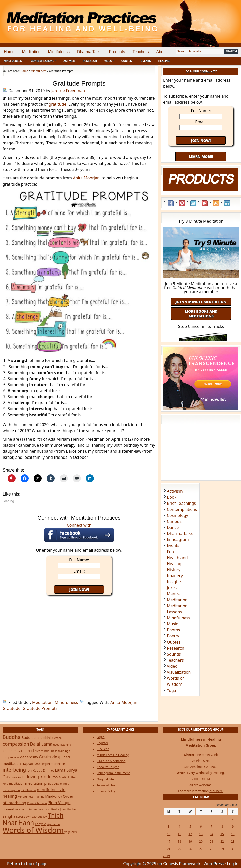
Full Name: (79, 560)
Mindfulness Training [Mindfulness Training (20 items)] (31, 796)
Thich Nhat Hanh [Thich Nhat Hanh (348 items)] (33, 819)
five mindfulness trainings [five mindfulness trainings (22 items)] (53, 751)
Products (117, 52)
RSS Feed (216, 203)
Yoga (172, 690)
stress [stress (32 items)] (21, 816)
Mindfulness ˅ (14, 61)
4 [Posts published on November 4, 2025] (179, 826)
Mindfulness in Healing (113, 755)
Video (172, 666)
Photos (173, 630)
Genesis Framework (182, 864)
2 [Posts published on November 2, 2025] (233, 819)
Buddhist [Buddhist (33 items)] (46, 738)
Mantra (174, 594)
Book (172, 497)
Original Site (105, 779)
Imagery (175, 576)
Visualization (179, 672)
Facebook (171, 203)
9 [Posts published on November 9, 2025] (233, 826)
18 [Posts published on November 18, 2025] (179, 841)
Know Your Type (108, 767)
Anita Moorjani (87, 178)
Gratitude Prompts (40, 708)
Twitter (193, 203)
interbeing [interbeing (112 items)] (14, 770)
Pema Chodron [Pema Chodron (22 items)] (37, 803)
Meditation (31, 52)
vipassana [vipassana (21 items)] (53, 824)
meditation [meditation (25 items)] (17, 783)
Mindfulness (59, 52)
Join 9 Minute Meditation (201, 302)
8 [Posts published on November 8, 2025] (222, 826)
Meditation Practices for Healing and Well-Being (58, 17)
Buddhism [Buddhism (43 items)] (30, 737)
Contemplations (182, 509)
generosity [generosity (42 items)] (29, 757)
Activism (69, 61)
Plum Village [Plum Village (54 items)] (59, 803)
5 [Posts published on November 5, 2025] (190, 826)
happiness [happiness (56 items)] (31, 763)
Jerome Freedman (68, 91)
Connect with (79, 532)
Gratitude (11, 708)
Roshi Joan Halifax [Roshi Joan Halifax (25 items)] (64, 809)
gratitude (57, 104)
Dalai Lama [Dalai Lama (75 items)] (41, 744)
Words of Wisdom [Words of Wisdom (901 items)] (33, 830)
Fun (170, 552)
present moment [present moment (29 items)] (15, 809)
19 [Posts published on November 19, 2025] (190, 841)
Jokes (172, 588)
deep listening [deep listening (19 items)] (62, 745)
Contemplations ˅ (43, 61)
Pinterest (182, 203)
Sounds (174, 654)
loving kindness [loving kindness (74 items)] (43, 777)
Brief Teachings (181, 503)
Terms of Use (106, 785)
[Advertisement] (220, 18)
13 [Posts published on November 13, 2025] (201, 834)
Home (9, 52)
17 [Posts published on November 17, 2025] (169, 841)
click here (216, 791)
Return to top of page (27, 864)
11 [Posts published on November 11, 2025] (179, 834)
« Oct (167, 856)
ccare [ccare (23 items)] (58, 738)
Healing (164, 61)
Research (90, 61)
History (174, 570)
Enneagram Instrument (113, 773)
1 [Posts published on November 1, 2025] (222, 819)
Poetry (173, 636)
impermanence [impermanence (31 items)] (53, 764)
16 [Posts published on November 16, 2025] (233, 834)
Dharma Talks (89, 52)
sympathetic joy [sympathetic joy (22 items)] (37, 817)
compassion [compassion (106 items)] (16, 744)
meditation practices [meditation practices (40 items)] (42, 783)
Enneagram (178, 539)
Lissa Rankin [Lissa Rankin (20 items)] (18, 777)
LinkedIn (227, 203)
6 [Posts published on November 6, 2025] (201, 826)
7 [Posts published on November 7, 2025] (212, 826)
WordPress (214, 864)
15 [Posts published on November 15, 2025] (222, 834)
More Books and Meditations (201, 314)
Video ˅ (109, 61)
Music (172, 624)
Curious (174, 521)
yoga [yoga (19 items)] (67, 832)
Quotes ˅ (127, 61)
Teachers (141, 52)
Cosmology (177, 515)
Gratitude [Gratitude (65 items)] (48, 757)
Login (101, 737)
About (161, 52)
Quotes (174, 642)
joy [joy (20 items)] (52, 771)
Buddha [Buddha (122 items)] (12, 737)
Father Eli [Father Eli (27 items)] (28, 751)
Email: (79, 571)
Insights (174, 582)
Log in (233, 864)
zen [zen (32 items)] (74, 832)
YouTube (205, 203)
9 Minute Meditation (111, 761)
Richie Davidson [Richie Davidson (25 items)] (39, 809)
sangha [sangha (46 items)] (9, 816)
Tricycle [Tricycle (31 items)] (41, 824)
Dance (173, 527)
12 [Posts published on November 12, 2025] (190, 834)
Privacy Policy (106, 791)
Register (103, 743)
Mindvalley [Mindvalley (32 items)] (54, 796)
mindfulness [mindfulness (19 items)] (28, 790)
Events (146, 61)
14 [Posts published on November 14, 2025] (212, 834)
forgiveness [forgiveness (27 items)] (11, 757)
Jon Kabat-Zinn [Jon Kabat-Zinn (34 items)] (38, 770)
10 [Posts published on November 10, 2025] (169, 834)
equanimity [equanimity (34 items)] (11, 751)
